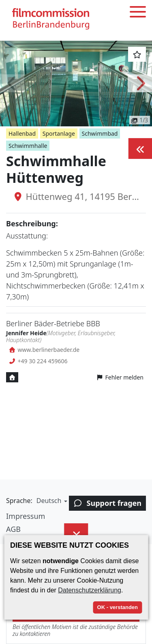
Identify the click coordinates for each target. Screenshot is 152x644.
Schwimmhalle (28, 146)
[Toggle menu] (138, 13)
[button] (12, 83)
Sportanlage (59, 133)
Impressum (26, 516)
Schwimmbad (100, 133)
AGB (13, 529)
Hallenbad (22, 133)
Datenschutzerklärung (90, 590)
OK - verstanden (118, 607)
